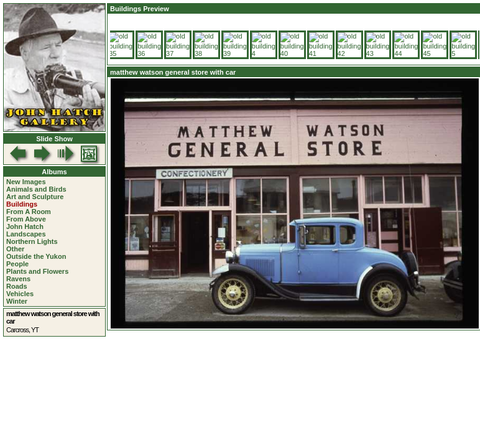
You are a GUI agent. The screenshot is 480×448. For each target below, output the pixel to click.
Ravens (18, 279)
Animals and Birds (36, 189)
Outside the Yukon (36, 256)
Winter (17, 301)
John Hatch (25, 226)
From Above (26, 219)
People (17, 264)
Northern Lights (32, 241)
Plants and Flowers (37, 271)
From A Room (29, 212)
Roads (17, 286)
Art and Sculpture (35, 197)
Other (15, 249)
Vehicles (20, 294)
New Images (26, 182)
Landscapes (26, 234)
